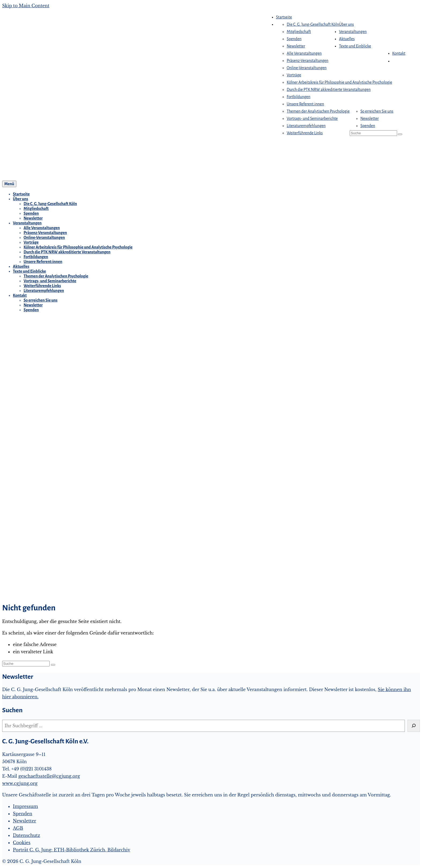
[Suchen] (414, 726)
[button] (395, 61)
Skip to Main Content (26, 6)
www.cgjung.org (20, 783)
